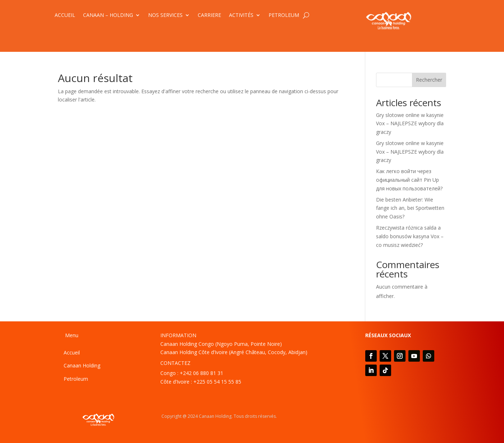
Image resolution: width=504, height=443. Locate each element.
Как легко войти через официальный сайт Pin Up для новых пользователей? (409, 180)
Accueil (72, 352)
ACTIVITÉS (241, 15)
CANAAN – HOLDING (108, 15)
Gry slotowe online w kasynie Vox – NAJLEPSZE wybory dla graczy (410, 124)
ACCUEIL (65, 15)
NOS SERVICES (165, 15)
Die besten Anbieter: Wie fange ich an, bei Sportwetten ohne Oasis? (410, 208)
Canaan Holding (82, 365)
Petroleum (76, 379)
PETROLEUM (284, 15)
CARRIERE (209, 15)
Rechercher (429, 80)
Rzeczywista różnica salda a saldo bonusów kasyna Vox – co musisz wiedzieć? (410, 236)
